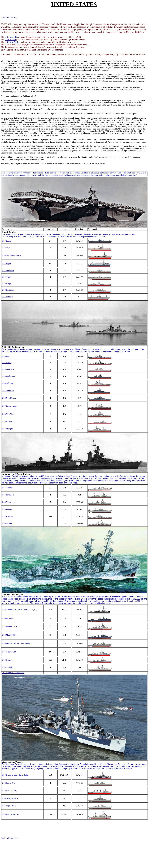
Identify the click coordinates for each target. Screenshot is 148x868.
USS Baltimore (8, 516)
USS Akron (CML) (10, 790)
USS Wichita (7, 509)
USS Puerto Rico (9, 783)
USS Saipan (7, 247)
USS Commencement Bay (12, 255)
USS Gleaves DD (9, 652)
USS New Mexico (9, 398)
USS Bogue (7, 264)
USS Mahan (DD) (9, 635)
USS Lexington (8, 290)
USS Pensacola (8, 495)
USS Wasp (6, 277)
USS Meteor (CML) (10, 798)
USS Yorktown (8, 271)
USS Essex (6, 241)
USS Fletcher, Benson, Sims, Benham (17, 643)
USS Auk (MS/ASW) (10, 814)
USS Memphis (11, 37)
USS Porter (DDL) (9, 626)
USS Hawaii (10, 40)
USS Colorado (8, 383)
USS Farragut (7, 618)
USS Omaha (7, 488)
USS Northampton (9, 502)
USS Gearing (7, 660)
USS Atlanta (7, 523)
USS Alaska (7, 363)
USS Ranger (7, 283)
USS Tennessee (8, 391)
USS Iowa (6, 356)
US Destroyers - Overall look (13, 673)
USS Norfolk (7, 667)
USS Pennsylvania (9, 406)
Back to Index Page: (10, 17)
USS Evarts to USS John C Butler (15, 775)
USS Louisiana (8, 369)
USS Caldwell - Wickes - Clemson (16, 609)
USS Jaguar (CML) (10, 806)
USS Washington (9, 376)
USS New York (12, 42)
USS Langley (7, 297)
